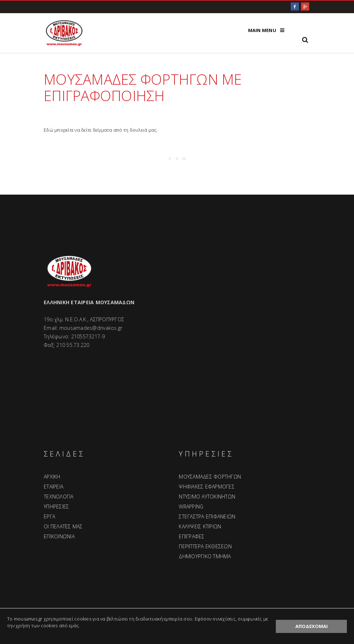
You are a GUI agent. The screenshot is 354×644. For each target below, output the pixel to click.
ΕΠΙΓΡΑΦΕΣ (192, 536)
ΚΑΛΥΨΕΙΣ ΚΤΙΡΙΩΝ (200, 526)
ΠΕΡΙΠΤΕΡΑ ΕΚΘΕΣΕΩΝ (205, 546)
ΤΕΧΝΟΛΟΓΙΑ (59, 497)
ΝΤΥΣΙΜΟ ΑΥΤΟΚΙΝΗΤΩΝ (207, 497)
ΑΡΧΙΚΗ (52, 477)
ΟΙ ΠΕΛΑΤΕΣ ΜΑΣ (63, 526)
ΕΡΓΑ (49, 516)
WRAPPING (191, 506)
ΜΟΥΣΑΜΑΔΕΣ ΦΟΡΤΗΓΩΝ (210, 477)
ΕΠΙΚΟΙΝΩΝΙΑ (59, 536)
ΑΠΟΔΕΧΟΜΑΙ (312, 626)
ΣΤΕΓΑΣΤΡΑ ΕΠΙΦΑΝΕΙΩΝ (207, 516)
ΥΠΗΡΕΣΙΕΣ (56, 506)
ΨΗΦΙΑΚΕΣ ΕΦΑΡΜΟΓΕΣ (207, 487)
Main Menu (262, 30)
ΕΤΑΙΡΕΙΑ (53, 487)
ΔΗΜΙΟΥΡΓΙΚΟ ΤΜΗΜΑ (205, 556)
